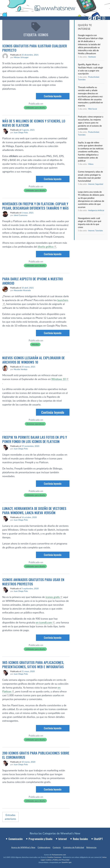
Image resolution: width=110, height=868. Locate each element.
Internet (91, 184)
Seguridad (99, 184)
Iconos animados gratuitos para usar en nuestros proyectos (33, 582)
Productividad (94, 77)
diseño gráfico (46, 247)
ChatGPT (98, 839)
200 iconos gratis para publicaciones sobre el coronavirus (36, 755)
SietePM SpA (67, 862)
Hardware (92, 57)
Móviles (35, 344)
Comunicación (16, 839)
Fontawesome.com (59, 855)
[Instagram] (104, 18)
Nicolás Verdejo (21, 369)
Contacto (57, 847)
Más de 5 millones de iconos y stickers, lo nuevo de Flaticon (34, 123)
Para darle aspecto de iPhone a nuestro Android (33, 281)
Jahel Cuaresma (21, 215)
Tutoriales (82, 80)
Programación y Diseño (41, 839)
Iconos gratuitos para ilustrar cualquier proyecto (35, 48)
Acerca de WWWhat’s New (23, 847)
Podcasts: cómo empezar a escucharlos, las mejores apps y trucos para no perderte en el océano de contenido (91, 123)
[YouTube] (99, 18)
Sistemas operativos (35, 424)
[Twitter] (90, 18)
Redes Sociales (80, 839)
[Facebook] (95, 18)
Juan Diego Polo (21, 132)
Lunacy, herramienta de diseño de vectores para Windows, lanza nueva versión (34, 510)
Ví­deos (91, 164)
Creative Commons (54, 857)
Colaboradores (44, 847)
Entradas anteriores (10, 817)
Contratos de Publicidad (73, 847)
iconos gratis (53, 597)
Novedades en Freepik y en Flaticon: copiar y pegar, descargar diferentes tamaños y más (35, 206)
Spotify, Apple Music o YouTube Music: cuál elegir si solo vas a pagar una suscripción (90, 69)
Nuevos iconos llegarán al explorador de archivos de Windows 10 (34, 360)
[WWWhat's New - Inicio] (55, 8)
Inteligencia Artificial (96, 210)
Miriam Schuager (21, 57)
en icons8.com (44, 622)
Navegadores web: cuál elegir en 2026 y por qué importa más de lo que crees (90, 223)
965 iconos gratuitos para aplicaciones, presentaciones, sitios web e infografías (33, 664)
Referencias (91, 847)
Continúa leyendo (53, 96)
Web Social (93, 109)
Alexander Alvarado (22, 290)
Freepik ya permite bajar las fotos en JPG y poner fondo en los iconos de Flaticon (35, 439)
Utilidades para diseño (35, 108)
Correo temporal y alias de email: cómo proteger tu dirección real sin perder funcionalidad (90, 176)
